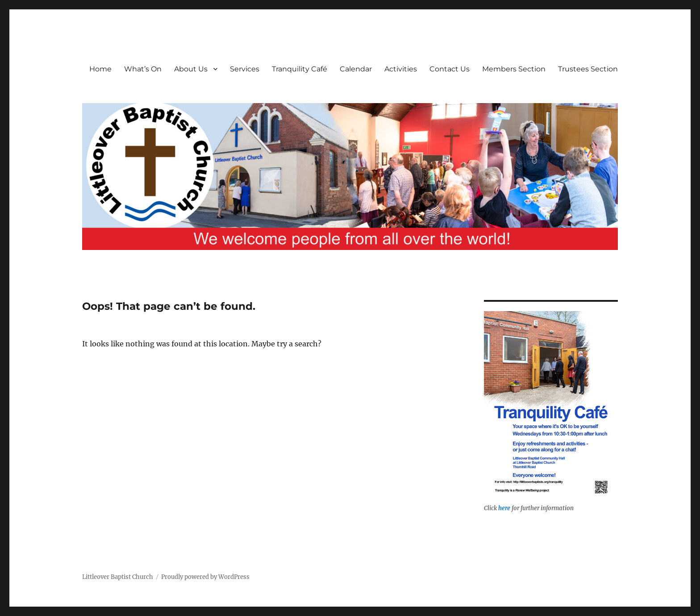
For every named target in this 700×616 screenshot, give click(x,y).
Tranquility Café (300, 69)
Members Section (514, 69)
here (504, 508)
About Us (191, 69)
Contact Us (450, 69)
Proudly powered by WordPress (205, 577)
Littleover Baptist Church (118, 577)
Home (100, 69)
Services (245, 69)
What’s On (143, 69)
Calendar (356, 69)
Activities (401, 69)
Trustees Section (588, 69)
